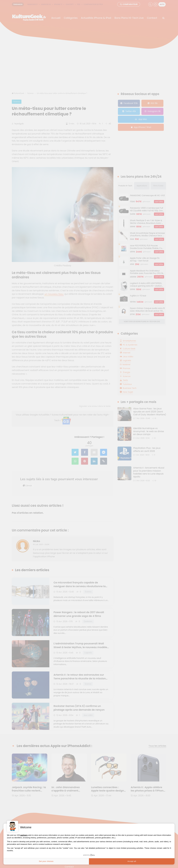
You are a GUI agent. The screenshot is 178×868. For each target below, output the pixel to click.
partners (24, 835)
